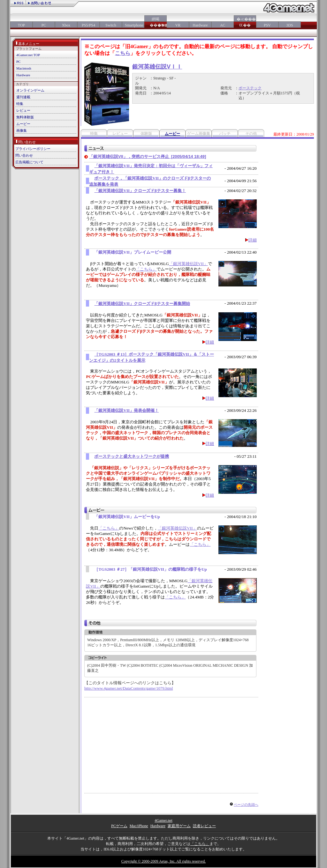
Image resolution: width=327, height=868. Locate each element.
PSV (267, 25)
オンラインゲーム (30, 90)
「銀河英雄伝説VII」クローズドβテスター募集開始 (142, 304)
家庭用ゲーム (179, 826)
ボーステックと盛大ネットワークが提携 (132, 456)
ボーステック (250, 88)
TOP (21, 25)
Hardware (200, 25)
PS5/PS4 (88, 25)
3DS (289, 25)
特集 (20, 104)
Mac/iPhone (139, 826)
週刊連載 (23, 97)
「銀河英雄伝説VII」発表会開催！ (126, 410)
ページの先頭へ (246, 805)
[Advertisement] (138, 745)
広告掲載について (29, 162)
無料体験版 (25, 117)
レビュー (23, 110)
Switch (111, 25)
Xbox (66, 25)
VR (178, 25)
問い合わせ (24, 155)
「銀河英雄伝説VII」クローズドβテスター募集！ (140, 191)
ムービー (23, 124)
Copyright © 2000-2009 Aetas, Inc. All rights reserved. (163, 861)
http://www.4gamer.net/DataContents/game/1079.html (129, 688)
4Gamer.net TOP (28, 55)
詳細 (253, 240)
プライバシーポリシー (33, 149)
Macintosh (24, 68)
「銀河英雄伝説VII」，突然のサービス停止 (148, 156)
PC (44, 25)
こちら (123, 53)
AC (223, 25)
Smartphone (133, 25)
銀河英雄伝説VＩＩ (157, 67)
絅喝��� (156, 22)
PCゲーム (119, 826)
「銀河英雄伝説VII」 (188, 264)
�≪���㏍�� (245, 22)
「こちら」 (146, 269)
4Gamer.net (163, 820)
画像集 (22, 130)
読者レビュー (204, 826)
